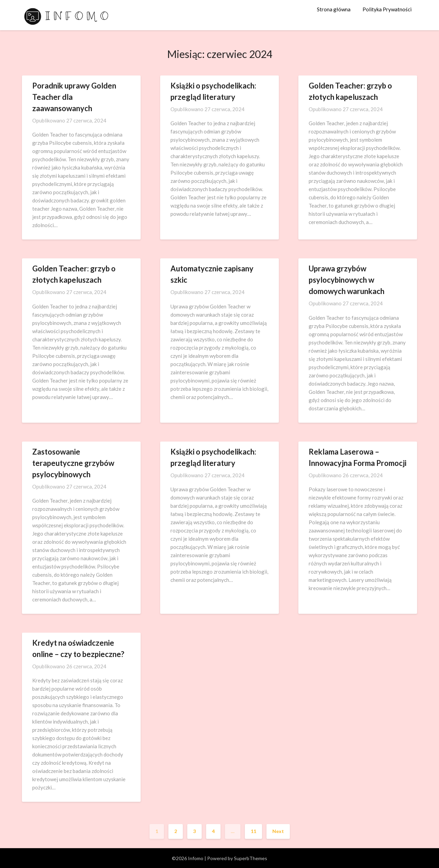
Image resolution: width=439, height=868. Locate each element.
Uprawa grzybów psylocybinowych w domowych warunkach (347, 280)
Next (278, 831)
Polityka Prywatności (387, 9)
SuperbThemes (251, 858)
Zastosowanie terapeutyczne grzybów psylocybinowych (73, 463)
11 (253, 831)
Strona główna (334, 9)
